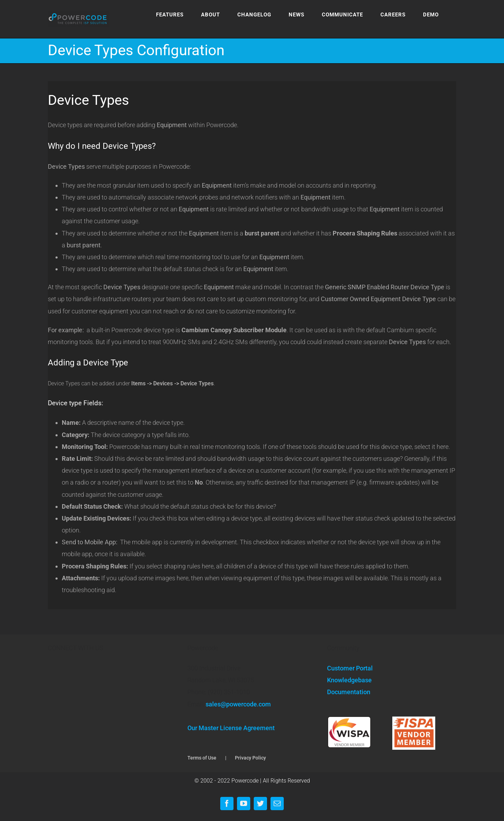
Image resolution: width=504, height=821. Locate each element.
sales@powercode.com (238, 704)
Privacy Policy (250, 758)
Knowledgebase (349, 680)
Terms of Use (202, 758)
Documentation (349, 692)
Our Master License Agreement (231, 728)
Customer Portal (350, 668)
